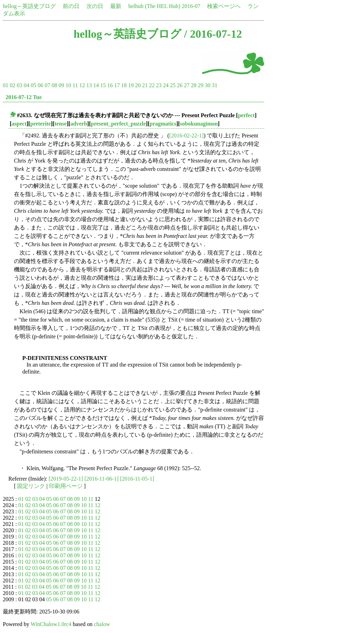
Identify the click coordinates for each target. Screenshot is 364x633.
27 (187, 85)
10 (68, 85)
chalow (102, 624)
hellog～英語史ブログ (29, 6)
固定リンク (31, 486)
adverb (79, 124)
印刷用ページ (66, 486)
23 (159, 85)
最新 (116, 6)
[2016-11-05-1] (137, 479)
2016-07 (191, 6)
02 (13, 85)
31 (214, 85)
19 (131, 85)
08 (54, 85)
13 (89, 85)
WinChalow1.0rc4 (51, 624)
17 (117, 85)
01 (6, 85)
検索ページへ (224, 6)
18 (124, 85)
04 (26, 85)
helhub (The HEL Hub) (154, 6)
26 (180, 85)
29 (200, 85)
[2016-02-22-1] (186, 135)
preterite (41, 124)
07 (47, 85)
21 (145, 85)
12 (82, 85)
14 (96, 85)
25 (173, 85)
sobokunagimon (199, 124)
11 (75, 85)
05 (33, 85)
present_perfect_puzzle (118, 124)
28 (194, 85)
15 (103, 85)
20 (138, 85)
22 (152, 85)
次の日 (95, 6)
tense (61, 124)
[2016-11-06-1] (101, 479)
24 (166, 85)
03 (20, 85)
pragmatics (163, 124)
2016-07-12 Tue (24, 97)
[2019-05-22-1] (66, 479)
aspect (19, 124)
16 (110, 85)
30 (207, 85)
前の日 (71, 6)
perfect (246, 115)
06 (40, 85)
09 (61, 85)
